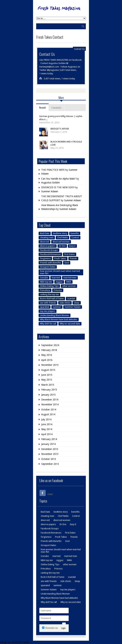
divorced (44, 242)
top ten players (48, 311)
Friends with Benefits (50, 263)
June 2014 (47, 424)
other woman (69, 286)
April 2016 (47, 360)
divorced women (61, 242)
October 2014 (49, 410)
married (56, 278)
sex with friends (48, 303)
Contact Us (79, 49)
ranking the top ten (49, 294)
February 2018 (49, 350)
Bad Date (45, 233)
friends (73, 258)
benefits (75, 233)
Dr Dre (62, 246)
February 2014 (49, 439)
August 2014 (48, 414)
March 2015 (48, 385)
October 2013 (49, 459)
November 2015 (50, 365)
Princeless (45, 290)
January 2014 (48, 444)
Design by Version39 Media (15, 642)
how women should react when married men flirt (60, 272)
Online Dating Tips (49, 286)
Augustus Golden (51, 183)
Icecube (44, 278)
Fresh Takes (60, 258)
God (67, 263)
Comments (56, 107)
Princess (58, 290)
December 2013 (50, 449)
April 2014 (47, 434)
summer (57, 307)
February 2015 (49, 390)
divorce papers (48, 246)
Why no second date (70, 324)
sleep (77, 303)
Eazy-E (72, 246)
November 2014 (50, 404)
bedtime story (60, 233)
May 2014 (47, 429)
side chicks (65, 303)
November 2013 (50, 454)
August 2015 (48, 370)
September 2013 (50, 464)
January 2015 (48, 395)
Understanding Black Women (55, 315)
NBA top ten (46, 282)
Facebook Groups (49, 250)
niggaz (59, 282)
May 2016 (47, 355)
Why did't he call (48, 324)
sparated (45, 307)
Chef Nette (62, 238)
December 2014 (50, 400)
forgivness (45, 258)
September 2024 (50, 345)
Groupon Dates (48, 267)
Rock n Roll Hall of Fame (52, 299)
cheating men (47, 238)
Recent (42, 107)
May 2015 (47, 380)
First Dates (70, 254)
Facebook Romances (50, 254)
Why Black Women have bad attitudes (59, 319)
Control (75, 238)
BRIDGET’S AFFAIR (60, 129)
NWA (69, 282)
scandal (71, 299)
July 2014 (46, 419)
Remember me (50, 628)
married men (70, 278)
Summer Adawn (50, 191)
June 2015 (47, 375)
